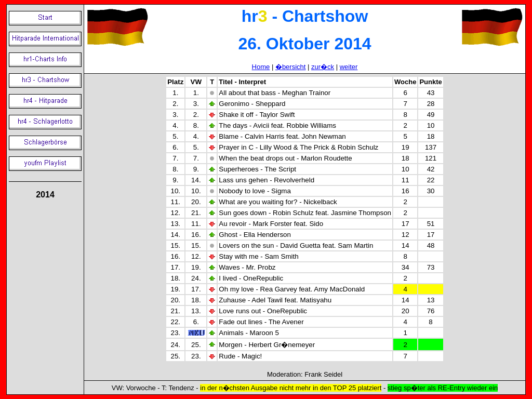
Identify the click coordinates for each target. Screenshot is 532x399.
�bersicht (291, 67)
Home (261, 67)
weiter (349, 67)
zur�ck (323, 67)
